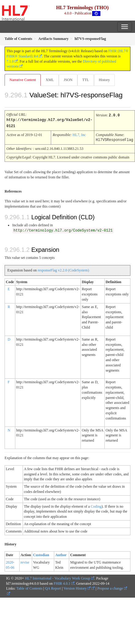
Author (61, 554)
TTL (86, 80)
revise (25, 561)
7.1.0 (10, 61)
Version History (77, 587)
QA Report (53, 587)
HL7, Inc (79, 134)
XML (50, 80)
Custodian (41, 554)
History (104, 80)
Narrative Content (23, 80)
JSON (68, 80)
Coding (96, 505)
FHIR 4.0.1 (62, 583)
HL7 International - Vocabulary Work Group (58, 577)
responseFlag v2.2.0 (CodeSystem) (63, 269)
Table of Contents (29, 587)
